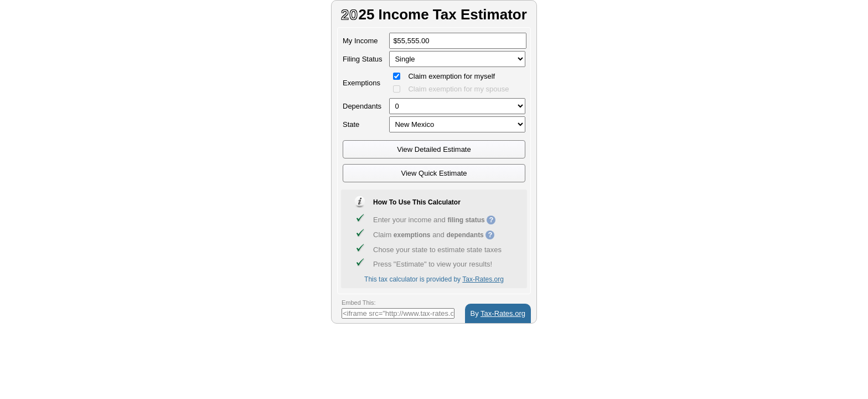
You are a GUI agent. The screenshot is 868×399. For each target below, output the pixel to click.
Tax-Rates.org (483, 279)
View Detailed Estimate (434, 149)
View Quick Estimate (434, 173)
